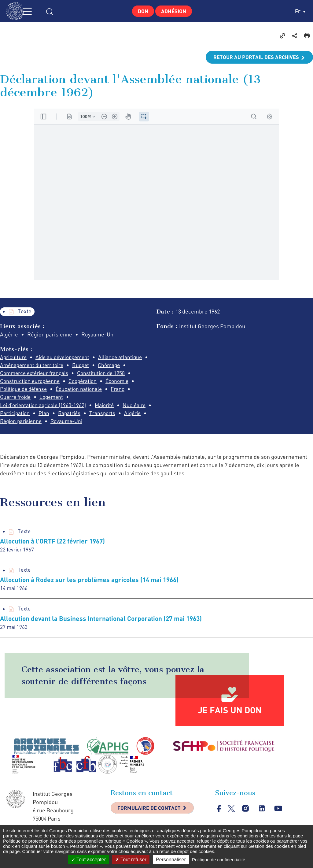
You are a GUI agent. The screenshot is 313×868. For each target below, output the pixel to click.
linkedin (262, 821)
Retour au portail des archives (254, 57)
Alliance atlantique (23, 366)
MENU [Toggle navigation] (35, 11)
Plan (109, 415)
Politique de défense (99, 391)
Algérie (78, 424)
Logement (13, 407)
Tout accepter (88, 860)
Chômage (39, 374)
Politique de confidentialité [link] (219, 860)
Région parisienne (119, 424)
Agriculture (14, 358)
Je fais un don (230, 723)
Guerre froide (98, 399)
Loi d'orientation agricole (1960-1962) (80, 407)
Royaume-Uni (17, 432)
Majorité (10, 415)
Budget (9, 374)
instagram (246, 821)
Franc (64, 399)
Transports (47, 424)
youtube (279, 821)
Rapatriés (12, 424)
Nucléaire (42, 415)
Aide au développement (66, 358)
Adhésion (175, 11)
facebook (219, 821)
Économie (52, 391)
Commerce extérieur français (96, 374)
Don (141, 11)
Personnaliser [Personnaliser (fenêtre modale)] (171, 860)
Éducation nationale (24, 399)
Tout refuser (131, 860)
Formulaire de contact (152, 822)
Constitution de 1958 (25, 382)
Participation (79, 415)
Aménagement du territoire (88, 366)
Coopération (15, 391)
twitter (232, 821)
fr (300, 11)
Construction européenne (90, 382)
